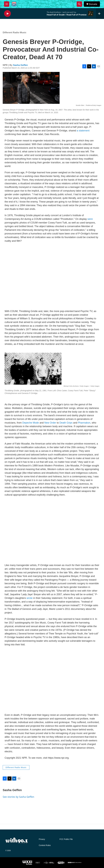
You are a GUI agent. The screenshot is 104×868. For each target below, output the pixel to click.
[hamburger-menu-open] (7, 4)
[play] (7, 14)
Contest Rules (45, 845)
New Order (50, 423)
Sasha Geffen (21, 65)
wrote (30, 598)
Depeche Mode (31, 423)
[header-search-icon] (79, 4)
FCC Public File (66, 839)
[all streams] (100, 14)
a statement (83, 131)
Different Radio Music (15, 33)
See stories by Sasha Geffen (18, 797)
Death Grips (66, 423)
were (90, 219)
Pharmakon (84, 423)
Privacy (42, 839)
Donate (93, 4)
